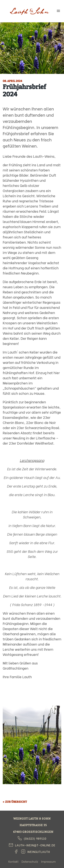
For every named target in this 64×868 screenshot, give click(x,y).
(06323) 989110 (35, 838)
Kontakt (13, 861)
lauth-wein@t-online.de (35, 845)
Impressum (48, 861)
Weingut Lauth (30, 11)
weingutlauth (39, 852)
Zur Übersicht (16, 802)
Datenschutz (30, 861)
